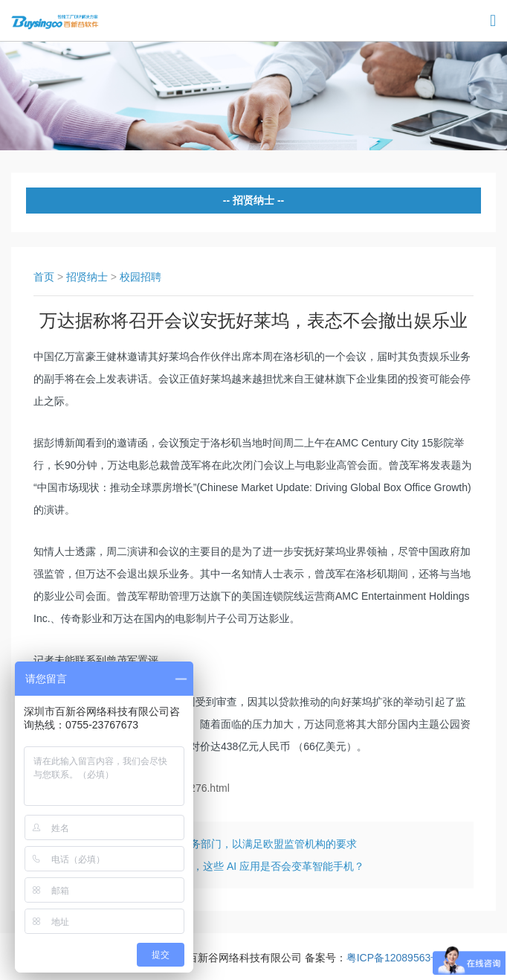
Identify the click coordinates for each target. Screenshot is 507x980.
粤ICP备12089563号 (394, 958)
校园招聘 (141, 277)
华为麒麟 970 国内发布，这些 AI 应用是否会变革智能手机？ (225, 866)
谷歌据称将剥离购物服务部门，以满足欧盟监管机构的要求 (222, 844)
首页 (44, 277)
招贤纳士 (87, 277)
